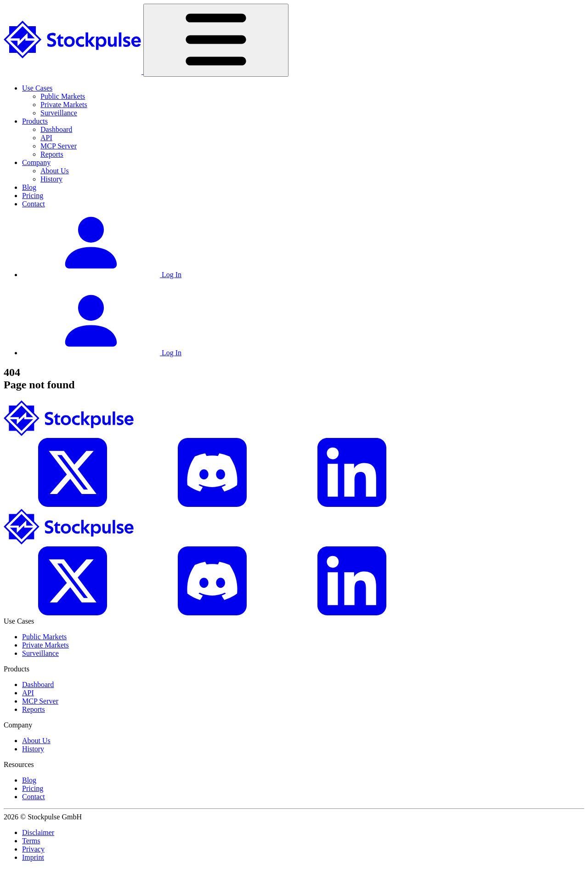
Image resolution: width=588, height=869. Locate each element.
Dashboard (56, 129)
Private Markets (64, 105)
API (46, 138)
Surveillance (59, 113)
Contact (34, 204)
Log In (102, 275)
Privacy (33, 849)
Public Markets (63, 96)
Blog (29, 187)
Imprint (33, 857)
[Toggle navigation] (216, 40)
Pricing (33, 196)
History (51, 179)
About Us (55, 171)
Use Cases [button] (37, 88)
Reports (52, 154)
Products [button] (35, 121)
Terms (31, 841)
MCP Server (59, 146)
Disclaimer (38, 832)
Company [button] (36, 162)
